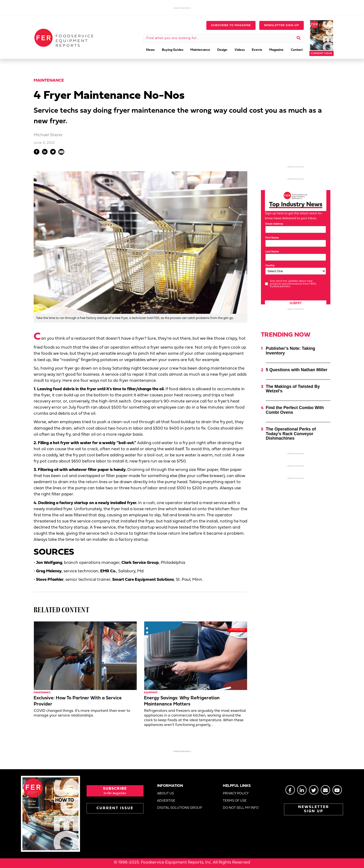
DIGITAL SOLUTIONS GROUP (180, 808)
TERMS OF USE (235, 801)
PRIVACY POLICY (236, 794)
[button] (231, 25)
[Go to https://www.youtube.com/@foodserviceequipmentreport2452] (337, 790)
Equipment (151, 693)
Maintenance (49, 81)
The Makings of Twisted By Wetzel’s (293, 389)
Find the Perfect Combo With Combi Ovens (295, 410)
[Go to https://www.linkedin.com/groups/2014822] (302, 790)
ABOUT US (166, 794)
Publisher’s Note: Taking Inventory (290, 351)
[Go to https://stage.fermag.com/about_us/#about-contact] (325, 790)
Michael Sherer (48, 135)
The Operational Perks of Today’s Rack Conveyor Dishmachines (291, 434)
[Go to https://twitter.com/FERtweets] (314, 790)
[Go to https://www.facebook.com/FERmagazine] (290, 790)
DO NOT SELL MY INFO (241, 808)
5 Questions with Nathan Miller (296, 370)
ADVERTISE (166, 801)
